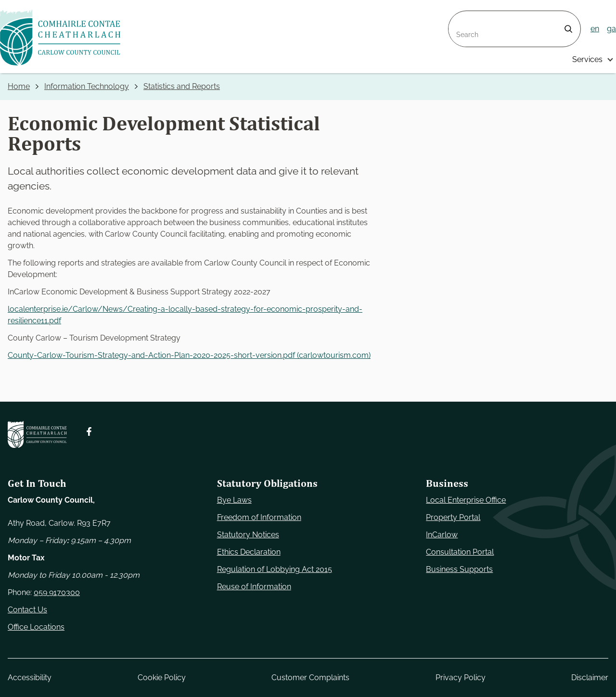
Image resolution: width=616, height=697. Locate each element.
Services (587, 59)
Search (461, 17)
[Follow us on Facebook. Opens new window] (89, 431)
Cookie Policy (162, 678)
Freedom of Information (259, 517)
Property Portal (453, 517)
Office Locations (36, 627)
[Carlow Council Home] (37, 435)
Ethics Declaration (249, 552)
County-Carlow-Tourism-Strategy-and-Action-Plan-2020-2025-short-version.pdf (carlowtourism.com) (189, 355)
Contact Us (27, 610)
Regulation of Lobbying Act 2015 (275, 569)
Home (19, 86)
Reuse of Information (254, 587)
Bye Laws (234, 500)
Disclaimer (590, 678)
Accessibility (30, 678)
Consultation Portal (460, 552)
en (595, 29)
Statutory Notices (248, 535)
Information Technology (87, 86)
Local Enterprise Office (466, 500)
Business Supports (459, 569)
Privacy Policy (461, 678)
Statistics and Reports (182, 86)
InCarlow (442, 535)
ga (611, 29)
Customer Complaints (310, 678)
